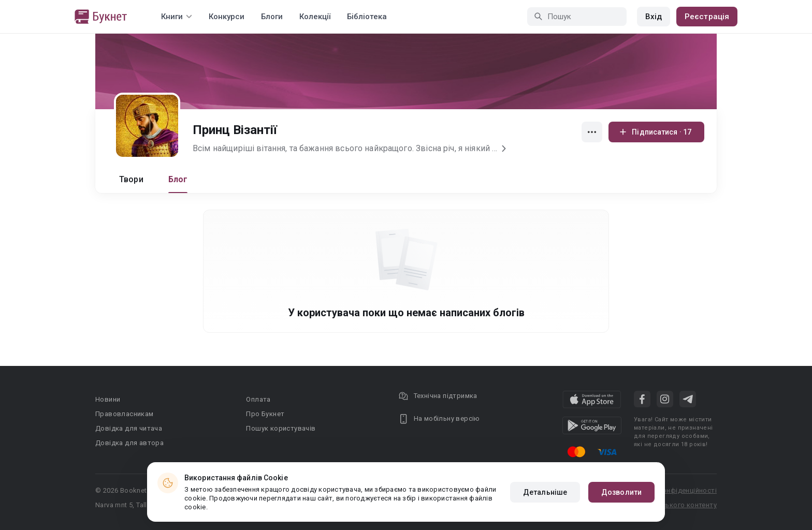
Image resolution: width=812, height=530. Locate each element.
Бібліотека (367, 17)
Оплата (258, 399)
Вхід (654, 17)
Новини (108, 399)
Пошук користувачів (281, 428)
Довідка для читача (129, 428)
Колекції (315, 17)
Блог (178, 179)
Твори (131, 179)
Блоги (272, 17)
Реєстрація (707, 17)
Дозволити (621, 492)
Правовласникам (125, 414)
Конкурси (227, 17)
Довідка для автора (129, 443)
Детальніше (545, 492)
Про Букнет (265, 414)
